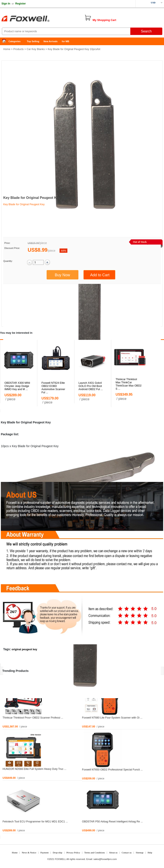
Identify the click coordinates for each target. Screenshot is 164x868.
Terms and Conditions (95, 853)
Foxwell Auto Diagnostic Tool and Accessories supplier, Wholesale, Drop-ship (34, 19)
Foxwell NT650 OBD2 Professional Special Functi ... (112, 770)
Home (5, 41)
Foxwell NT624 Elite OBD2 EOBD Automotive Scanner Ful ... (53, 388)
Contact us (127, 853)
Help (150, 853)
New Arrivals (50, 41)
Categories (15, 41)
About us (113, 853)
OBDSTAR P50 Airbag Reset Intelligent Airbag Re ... (112, 822)
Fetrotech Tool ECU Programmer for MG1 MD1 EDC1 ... (35, 822)
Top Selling (33, 41)
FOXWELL (60, 859)
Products (19, 49)
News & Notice (29, 853)
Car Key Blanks (36, 49)
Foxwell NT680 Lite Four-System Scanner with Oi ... (112, 718)
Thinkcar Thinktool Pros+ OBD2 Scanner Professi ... (33, 718)
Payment (45, 853)
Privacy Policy (73, 853)
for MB (66, 41)
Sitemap (140, 853)
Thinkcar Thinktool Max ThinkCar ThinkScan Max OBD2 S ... (129, 384)
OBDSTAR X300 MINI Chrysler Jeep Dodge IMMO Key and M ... (17, 386)
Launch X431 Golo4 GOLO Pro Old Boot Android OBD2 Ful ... (91, 386)
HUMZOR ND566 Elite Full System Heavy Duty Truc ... (34, 769)
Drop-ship (58, 853)
